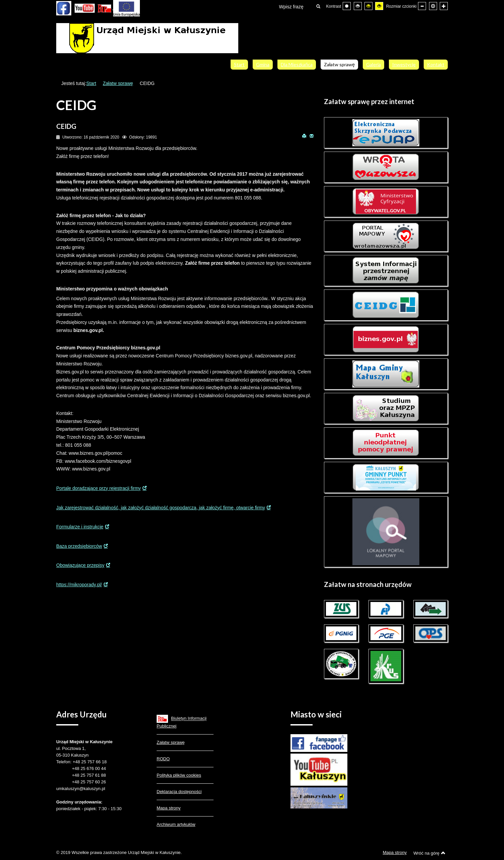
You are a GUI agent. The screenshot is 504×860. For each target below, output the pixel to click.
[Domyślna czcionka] (433, 6)
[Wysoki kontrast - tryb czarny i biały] (358, 6)
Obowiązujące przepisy (80, 565)
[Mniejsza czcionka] (422, 6)
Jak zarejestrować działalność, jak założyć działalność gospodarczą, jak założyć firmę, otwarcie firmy (161, 508)
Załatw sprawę (118, 83)
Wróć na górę (429, 853)
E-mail (312, 136)
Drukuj (304, 136)
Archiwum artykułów (176, 824)
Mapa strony (169, 808)
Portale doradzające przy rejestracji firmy (99, 488)
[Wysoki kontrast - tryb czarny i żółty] (368, 6)
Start (91, 83)
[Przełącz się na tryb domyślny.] (347, 6)
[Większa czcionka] (444, 6)
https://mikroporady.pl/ (79, 585)
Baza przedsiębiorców (79, 546)
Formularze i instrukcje (80, 527)
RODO (163, 759)
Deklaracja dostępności (179, 792)
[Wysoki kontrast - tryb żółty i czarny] (379, 6)
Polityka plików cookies (179, 775)
